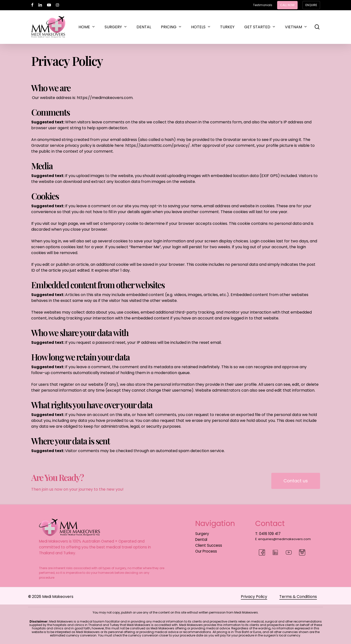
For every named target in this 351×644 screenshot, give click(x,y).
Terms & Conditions (298, 597)
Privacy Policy (254, 597)
